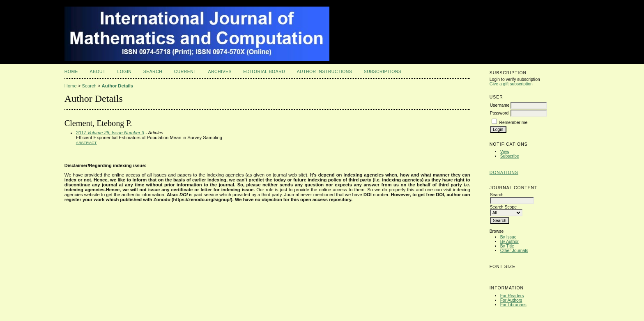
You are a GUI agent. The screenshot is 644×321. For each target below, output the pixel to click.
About (98, 72)
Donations (504, 173)
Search (153, 72)
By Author (509, 242)
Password (499, 113)
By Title (507, 246)
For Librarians (513, 305)
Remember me (514, 123)
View (505, 152)
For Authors (511, 300)
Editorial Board (264, 72)
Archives (220, 72)
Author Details (117, 86)
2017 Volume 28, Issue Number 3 (110, 133)
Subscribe (510, 156)
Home (71, 72)
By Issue (508, 237)
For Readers (512, 296)
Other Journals (514, 251)
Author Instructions (325, 72)
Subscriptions (383, 72)
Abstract (86, 143)
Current (185, 72)
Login (124, 72)
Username (500, 105)
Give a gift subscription (511, 84)
